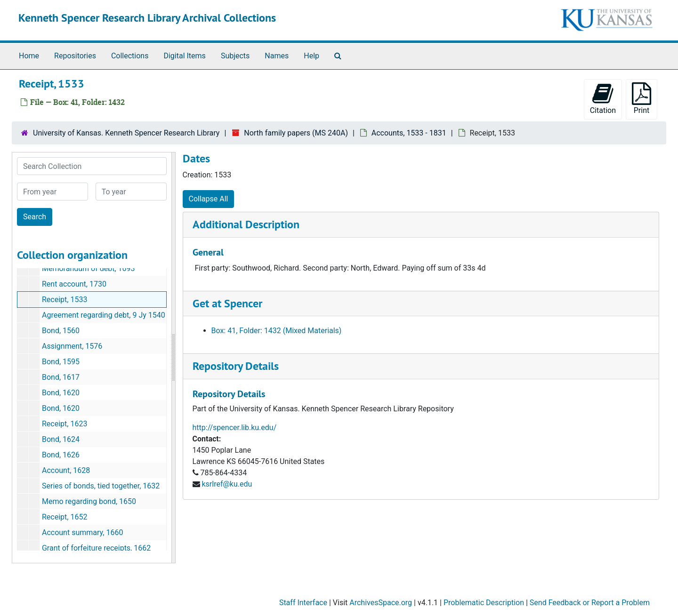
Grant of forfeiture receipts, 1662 (96, 548)
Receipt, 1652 (65, 517)
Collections (130, 56)
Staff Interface (303, 603)
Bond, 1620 (61, 393)
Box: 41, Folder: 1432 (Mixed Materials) (277, 331)
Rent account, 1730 (74, 284)
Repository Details (236, 366)
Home (29, 56)
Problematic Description (484, 603)
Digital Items (184, 56)
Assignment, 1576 (72, 346)
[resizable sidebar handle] (173, 358)
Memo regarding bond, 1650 (89, 501)
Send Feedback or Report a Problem (590, 603)
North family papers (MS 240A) (296, 133)
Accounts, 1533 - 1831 (409, 133)
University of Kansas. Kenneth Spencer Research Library (126, 133)
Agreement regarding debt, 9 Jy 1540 (104, 315)
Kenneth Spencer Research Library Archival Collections (147, 18)
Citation (603, 99)
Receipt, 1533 (65, 300)
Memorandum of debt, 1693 (89, 268)
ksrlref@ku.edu (227, 484)
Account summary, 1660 (82, 532)
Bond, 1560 (61, 331)
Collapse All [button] (209, 199)
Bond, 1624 (61, 439)
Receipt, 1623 (65, 424)
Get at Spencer (227, 303)
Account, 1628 (66, 470)
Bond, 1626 (61, 455)
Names (277, 56)
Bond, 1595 (61, 362)
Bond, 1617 (61, 377)
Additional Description (246, 224)
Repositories (75, 56)
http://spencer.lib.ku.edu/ (235, 428)
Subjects (235, 56)
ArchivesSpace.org (381, 603)
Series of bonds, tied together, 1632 (101, 486)
